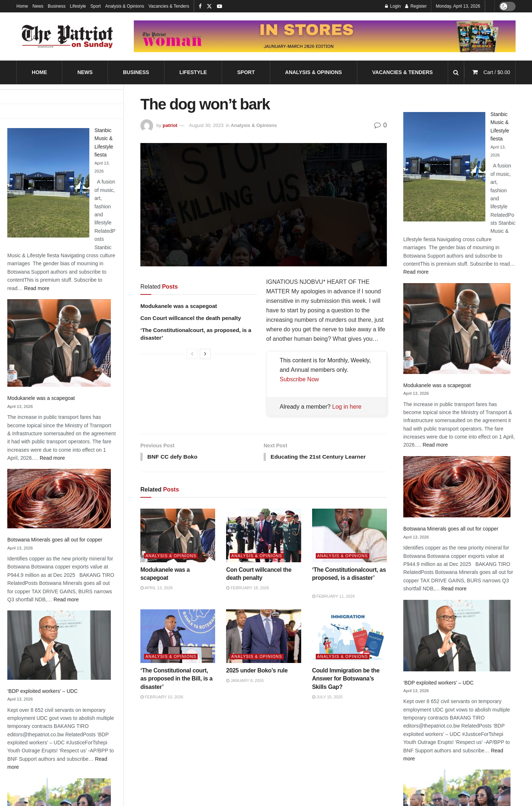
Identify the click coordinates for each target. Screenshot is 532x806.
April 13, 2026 (157, 589)
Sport (96, 6)
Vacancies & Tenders (169, 6)
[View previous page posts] (192, 354)
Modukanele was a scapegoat (41, 398)
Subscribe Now (299, 379)
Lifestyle (78, 6)
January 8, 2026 (245, 681)
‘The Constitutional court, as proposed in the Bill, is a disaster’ (176, 679)
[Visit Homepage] (67, 36)
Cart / (497, 72)
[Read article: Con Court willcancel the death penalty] (263, 536)
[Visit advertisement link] (325, 36)
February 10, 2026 (162, 698)
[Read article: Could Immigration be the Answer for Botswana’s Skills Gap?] (350, 637)
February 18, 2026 (247, 589)
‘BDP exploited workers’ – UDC (42, 691)
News (38, 6)
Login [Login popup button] (393, 6)
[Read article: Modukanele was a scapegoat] (178, 536)
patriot (170, 125)
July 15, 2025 (327, 698)
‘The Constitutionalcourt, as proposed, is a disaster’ (349, 578)
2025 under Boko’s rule (257, 671)
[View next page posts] (205, 354)
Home (22, 6)
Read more (37, 288)
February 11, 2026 (333, 597)
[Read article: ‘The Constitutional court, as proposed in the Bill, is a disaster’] (178, 637)
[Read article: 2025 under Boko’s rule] (263, 637)
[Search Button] (456, 72)
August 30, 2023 (206, 125)
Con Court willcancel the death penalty (191, 318)
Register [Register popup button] (416, 6)
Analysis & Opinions (125, 6)
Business (57, 6)
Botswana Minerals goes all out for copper (55, 540)
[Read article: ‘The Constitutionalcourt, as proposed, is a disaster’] (350, 536)
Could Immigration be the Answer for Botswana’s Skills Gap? (346, 679)
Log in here (347, 407)
